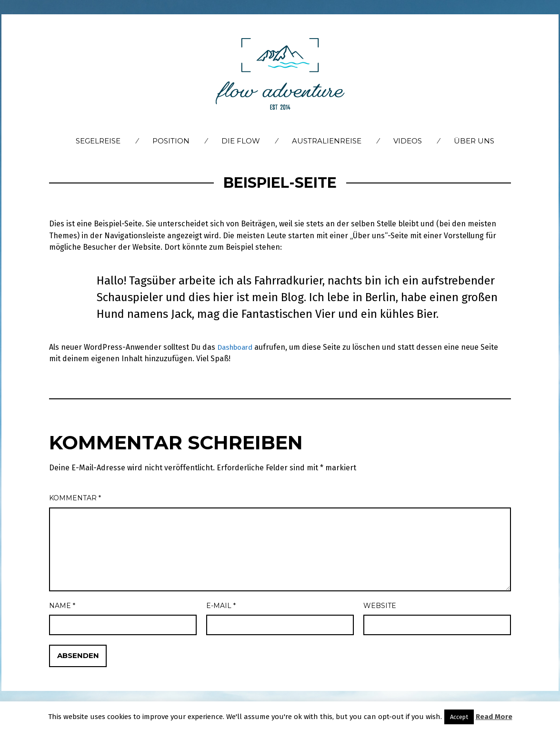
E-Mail (221, 606)
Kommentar (75, 498)
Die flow (241, 141)
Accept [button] (459, 717)
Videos (408, 141)
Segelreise (98, 141)
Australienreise (327, 141)
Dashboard (237, 347)
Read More (494, 717)
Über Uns (474, 141)
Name (62, 606)
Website (380, 606)
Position (171, 141)
